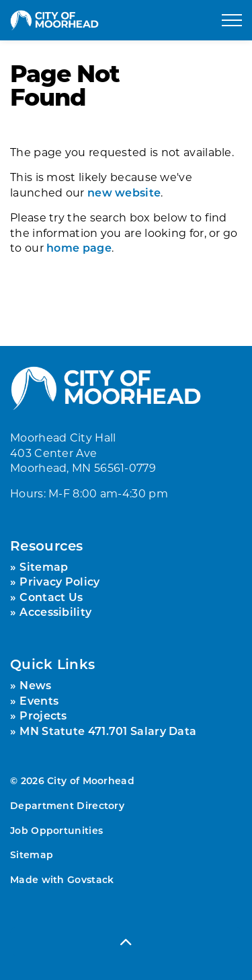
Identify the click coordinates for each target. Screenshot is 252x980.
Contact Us (51, 597)
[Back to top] (126, 941)
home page (79, 247)
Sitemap (44, 566)
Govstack (90, 879)
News (35, 685)
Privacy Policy (59, 581)
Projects (43, 715)
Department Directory (67, 805)
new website (124, 192)
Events (39, 700)
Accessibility (55, 611)
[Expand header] (232, 20)
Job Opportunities (56, 830)
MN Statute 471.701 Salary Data (108, 731)
